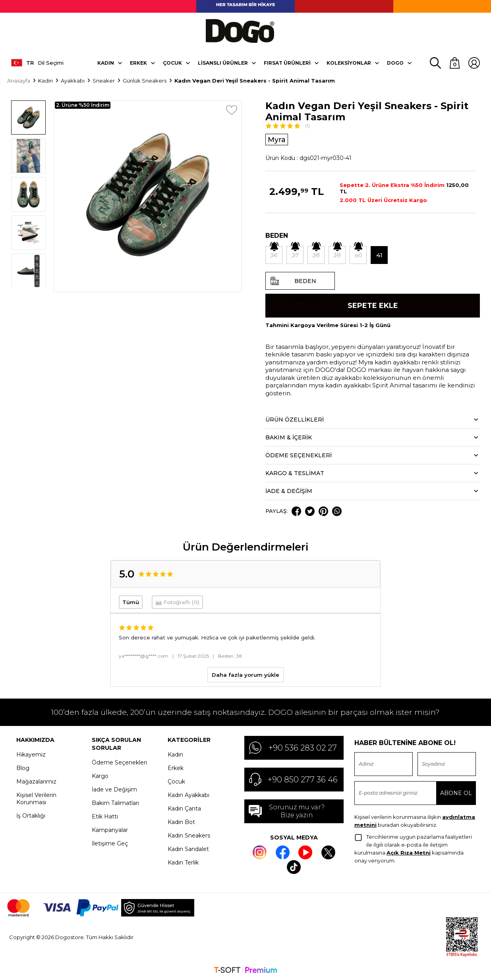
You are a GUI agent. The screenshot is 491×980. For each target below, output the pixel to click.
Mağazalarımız (36, 781)
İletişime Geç (110, 843)
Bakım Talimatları (115, 803)
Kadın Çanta (184, 808)
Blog (23, 768)
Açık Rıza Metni (409, 852)
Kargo (100, 776)
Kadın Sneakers (189, 835)
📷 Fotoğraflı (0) (177, 602)
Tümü (131, 602)
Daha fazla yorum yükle (246, 674)
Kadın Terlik (183, 862)
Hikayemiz (31, 754)
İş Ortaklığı (31, 815)
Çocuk (172, 62)
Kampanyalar (110, 830)
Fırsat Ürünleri (287, 62)
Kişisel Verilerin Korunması (36, 798)
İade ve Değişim (114, 789)
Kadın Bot (181, 822)
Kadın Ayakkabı (188, 795)
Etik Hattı (105, 816)
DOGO (395, 62)
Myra (277, 139)
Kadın (106, 62)
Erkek (138, 62)
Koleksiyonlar (349, 62)
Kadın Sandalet (188, 849)
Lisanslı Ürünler (223, 62)
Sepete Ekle (373, 305)
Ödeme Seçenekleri (119, 762)
